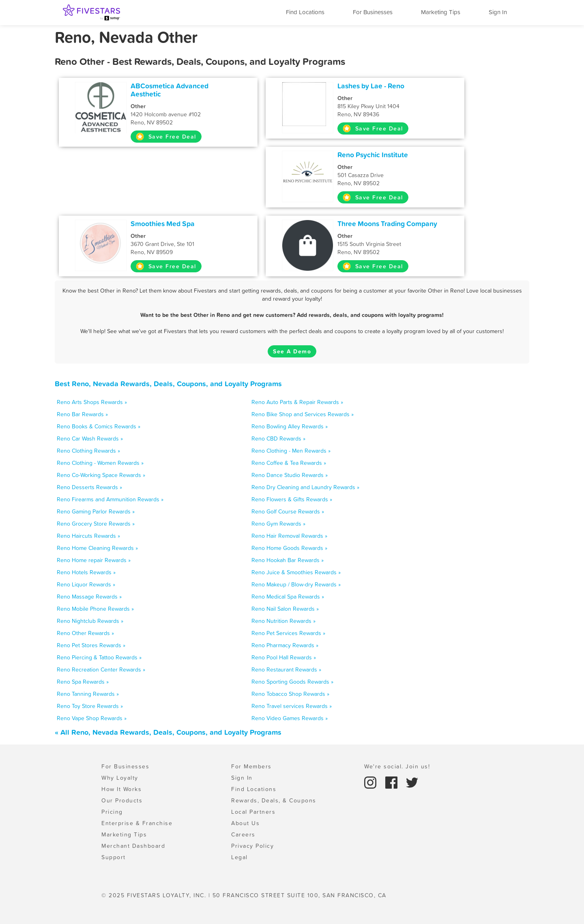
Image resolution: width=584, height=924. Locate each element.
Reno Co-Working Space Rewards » (101, 475)
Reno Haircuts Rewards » (88, 536)
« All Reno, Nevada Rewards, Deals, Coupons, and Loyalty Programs (168, 732)
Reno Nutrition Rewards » (283, 621)
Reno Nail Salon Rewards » (285, 609)
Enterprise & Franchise (137, 823)
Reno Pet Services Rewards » (288, 633)
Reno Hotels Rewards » (86, 572)
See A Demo (292, 351)
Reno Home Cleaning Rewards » (97, 548)
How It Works (121, 789)
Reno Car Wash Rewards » (90, 438)
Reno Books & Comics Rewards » (99, 426)
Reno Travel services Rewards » (292, 706)
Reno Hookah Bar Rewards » (288, 560)
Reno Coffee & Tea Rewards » (289, 463)
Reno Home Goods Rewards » (289, 548)
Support (114, 857)
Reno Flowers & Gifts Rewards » (292, 499)
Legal (239, 857)
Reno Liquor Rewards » (86, 584)
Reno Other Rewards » (85, 633)
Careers (243, 834)
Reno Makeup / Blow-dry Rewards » (296, 584)
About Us (245, 823)
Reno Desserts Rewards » (89, 487)
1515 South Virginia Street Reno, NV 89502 (392, 244)
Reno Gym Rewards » (278, 524)
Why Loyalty (120, 778)
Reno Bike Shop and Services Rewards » (303, 414)
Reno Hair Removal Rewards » (289, 536)
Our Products (122, 800)
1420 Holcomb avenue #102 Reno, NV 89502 (185, 114)
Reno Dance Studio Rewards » (290, 475)
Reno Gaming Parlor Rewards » (96, 511)
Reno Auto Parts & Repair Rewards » (297, 402)
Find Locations (305, 12)
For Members (251, 766)
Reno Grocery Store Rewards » (96, 524)
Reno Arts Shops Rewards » (92, 402)
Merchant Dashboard (133, 846)
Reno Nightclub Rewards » (90, 621)
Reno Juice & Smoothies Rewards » (296, 572)
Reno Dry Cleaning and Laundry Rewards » (305, 487)
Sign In (498, 12)
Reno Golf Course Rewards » (288, 511)
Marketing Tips (441, 12)
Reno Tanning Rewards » (88, 694)
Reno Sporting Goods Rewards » (292, 682)
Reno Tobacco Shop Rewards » (290, 694)
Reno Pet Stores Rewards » (91, 645)
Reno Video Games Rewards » (290, 718)
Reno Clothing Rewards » (88, 451)
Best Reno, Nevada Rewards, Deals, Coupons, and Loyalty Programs (168, 384)
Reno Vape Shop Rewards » (92, 718)
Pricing (112, 812)
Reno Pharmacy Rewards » (285, 645)
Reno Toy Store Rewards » (90, 706)
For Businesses (373, 12)
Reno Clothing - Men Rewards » (291, 451)
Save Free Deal (166, 137)
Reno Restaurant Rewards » (286, 669)
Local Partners (253, 812)
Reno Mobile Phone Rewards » (95, 609)
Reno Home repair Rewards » (94, 560)
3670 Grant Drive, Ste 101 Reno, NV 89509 (185, 244)
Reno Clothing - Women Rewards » (100, 463)
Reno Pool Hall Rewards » (284, 657)
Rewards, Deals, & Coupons (274, 800)
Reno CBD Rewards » (278, 438)
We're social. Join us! (397, 766)
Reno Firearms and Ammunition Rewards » (110, 499)
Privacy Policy (252, 846)
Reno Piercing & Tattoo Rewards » (99, 657)
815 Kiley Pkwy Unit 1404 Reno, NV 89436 (392, 106)
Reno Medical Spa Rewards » (288, 597)
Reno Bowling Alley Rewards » (290, 426)
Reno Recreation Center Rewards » (101, 669)
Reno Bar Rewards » (82, 414)
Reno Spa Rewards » (83, 682)
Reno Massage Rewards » (89, 597)
